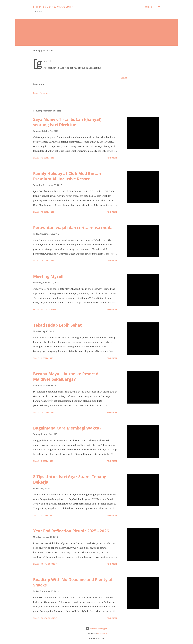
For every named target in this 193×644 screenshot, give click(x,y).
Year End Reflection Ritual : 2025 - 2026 (71, 531)
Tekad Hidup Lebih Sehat (57, 325)
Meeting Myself (48, 276)
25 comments (48, 261)
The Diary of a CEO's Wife (53, 7)
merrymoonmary (102, 633)
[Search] (148, 7)
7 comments (47, 461)
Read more (112, 158)
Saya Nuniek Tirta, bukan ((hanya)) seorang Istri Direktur (67, 122)
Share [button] (124, 78)
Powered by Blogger (96, 629)
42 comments (48, 158)
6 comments (47, 358)
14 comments (48, 412)
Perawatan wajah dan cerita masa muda (73, 227)
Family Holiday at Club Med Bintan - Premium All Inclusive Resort (68, 176)
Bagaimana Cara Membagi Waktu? (67, 428)
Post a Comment (41, 93)
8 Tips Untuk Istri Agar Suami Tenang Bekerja (70, 479)
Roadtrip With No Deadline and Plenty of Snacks (73, 582)
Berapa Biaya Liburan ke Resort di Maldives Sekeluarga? (66, 376)
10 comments (48, 212)
